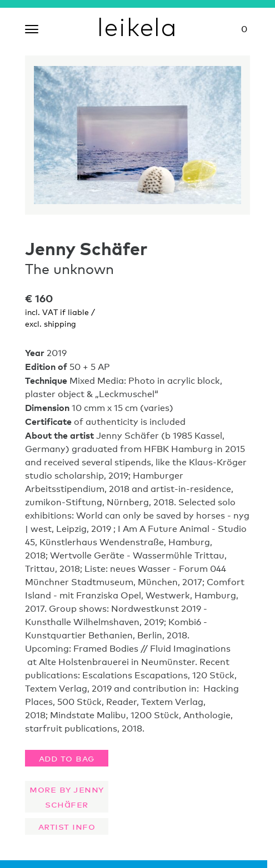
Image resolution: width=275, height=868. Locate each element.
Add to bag (67, 757)
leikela (137, 26)
